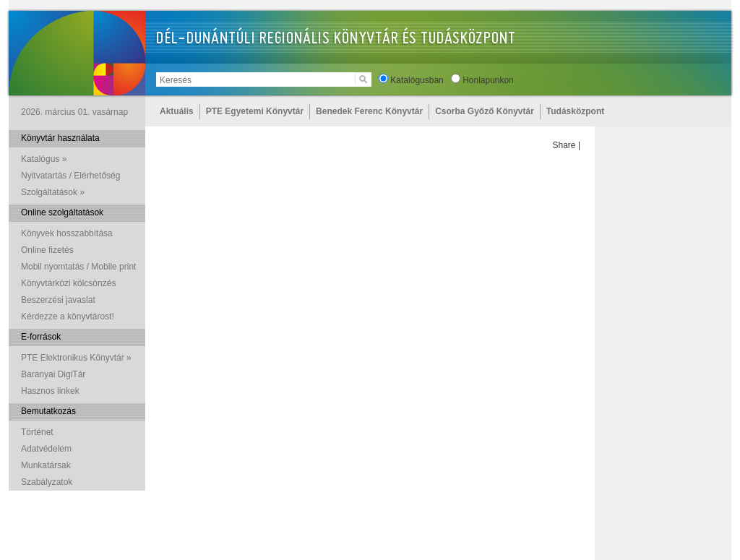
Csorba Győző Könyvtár (485, 111)
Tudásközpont (575, 111)
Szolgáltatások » (53, 192)
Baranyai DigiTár (53, 374)
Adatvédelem (46, 449)
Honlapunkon (488, 80)
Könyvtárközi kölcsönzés (68, 283)
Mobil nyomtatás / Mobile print (78, 267)
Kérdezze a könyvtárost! (68, 316)
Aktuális (177, 111)
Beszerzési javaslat (58, 300)
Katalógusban (417, 80)
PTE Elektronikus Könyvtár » (76, 358)
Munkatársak (46, 465)
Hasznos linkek (50, 391)
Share (564, 145)
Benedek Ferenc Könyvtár (369, 111)
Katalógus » (44, 159)
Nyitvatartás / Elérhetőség (70, 176)
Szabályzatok (47, 482)
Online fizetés (47, 250)
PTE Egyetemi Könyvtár (255, 111)
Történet (37, 432)
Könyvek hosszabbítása (67, 233)
